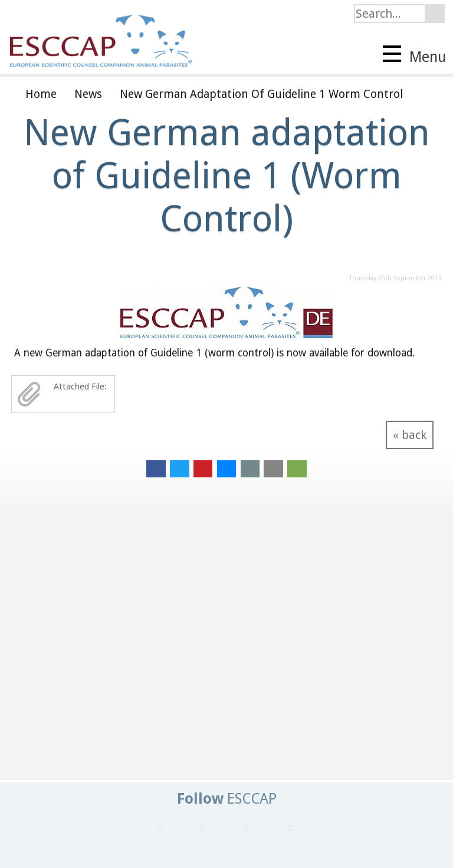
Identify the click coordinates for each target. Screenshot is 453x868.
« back (410, 435)
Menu (414, 55)
